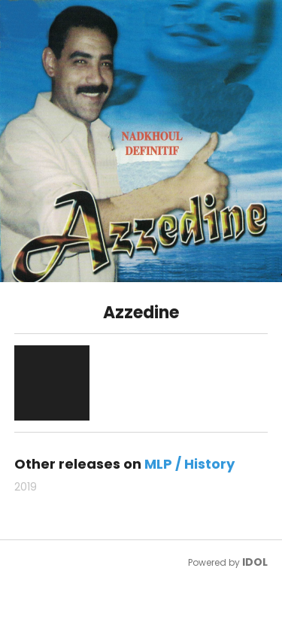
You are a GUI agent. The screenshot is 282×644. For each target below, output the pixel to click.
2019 (26, 487)
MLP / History (190, 464)
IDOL (255, 562)
